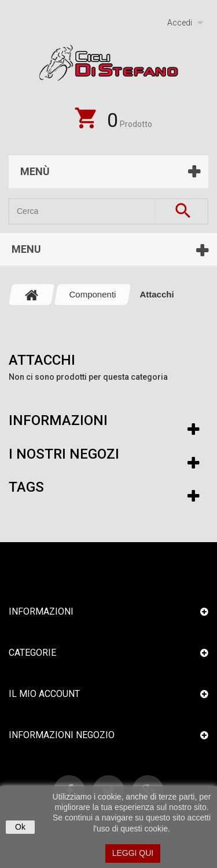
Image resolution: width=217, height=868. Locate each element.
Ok (20, 827)
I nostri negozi (64, 454)
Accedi (180, 23)
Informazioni (58, 420)
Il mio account (44, 694)
